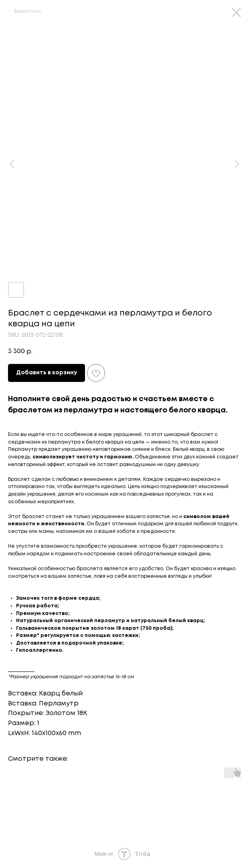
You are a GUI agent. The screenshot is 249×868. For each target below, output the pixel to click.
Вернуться (27, 11)
